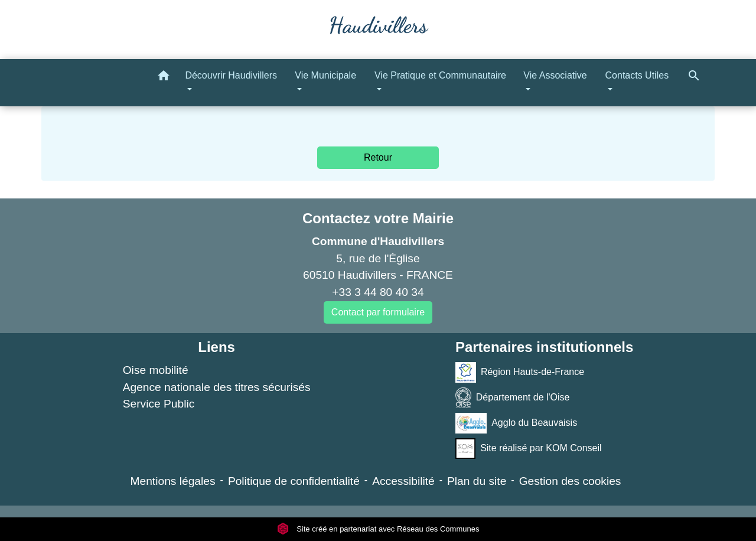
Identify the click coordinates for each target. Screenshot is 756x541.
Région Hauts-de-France (520, 372)
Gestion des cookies (570, 481)
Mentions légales (173, 481)
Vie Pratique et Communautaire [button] (440, 75)
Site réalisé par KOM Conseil (529, 449)
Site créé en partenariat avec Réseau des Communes (378, 529)
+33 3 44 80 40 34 (378, 292)
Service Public (159, 404)
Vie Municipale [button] (325, 75)
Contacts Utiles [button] (637, 75)
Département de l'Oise (513, 398)
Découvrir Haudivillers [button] (231, 75)
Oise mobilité (156, 370)
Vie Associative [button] (555, 75)
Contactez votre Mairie (378, 218)
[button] (164, 78)
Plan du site (477, 481)
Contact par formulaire (378, 312)
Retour (378, 157)
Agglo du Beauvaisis (516, 423)
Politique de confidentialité (294, 481)
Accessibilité (403, 481)
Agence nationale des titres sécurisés (217, 387)
